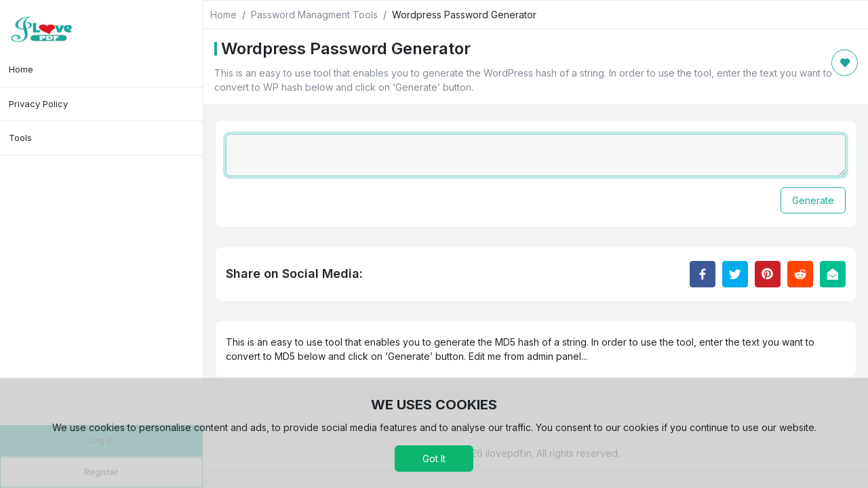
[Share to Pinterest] (768, 274)
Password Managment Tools (314, 15)
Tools (20, 138)
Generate (813, 200)
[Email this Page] (833, 274)
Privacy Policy (38, 104)
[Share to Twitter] (735, 274)
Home (21, 69)
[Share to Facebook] (703, 274)
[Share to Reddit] (800, 274)
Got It (434, 459)
